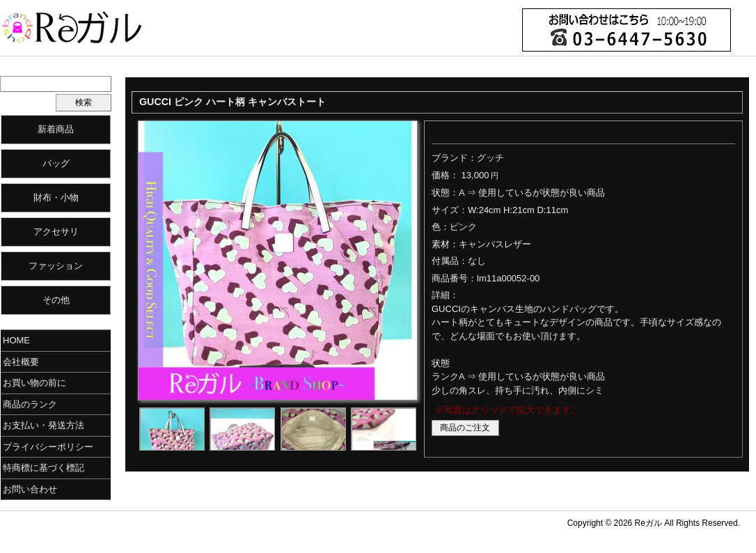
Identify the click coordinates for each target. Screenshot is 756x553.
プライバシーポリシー (48, 447)
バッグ (56, 163)
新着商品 (56, 129)
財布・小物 (56, 197)
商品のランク (30, 404)
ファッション (56, 266)
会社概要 (21, 362)
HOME (16, 340)
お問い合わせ (30, 489)
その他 (56, 300)
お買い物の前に (34, 383)
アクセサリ (56, 232)
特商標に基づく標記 (44, 468)
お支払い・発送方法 (44, 425)
